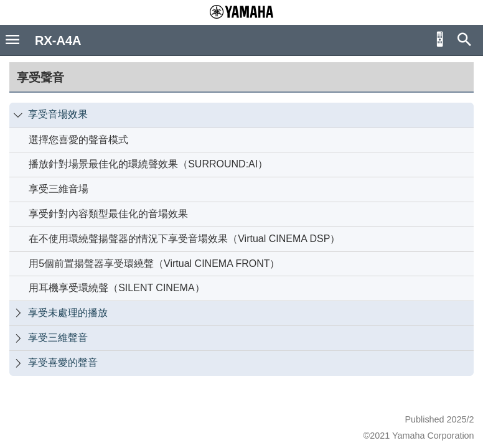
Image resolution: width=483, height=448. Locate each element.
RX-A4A (58, 40)
